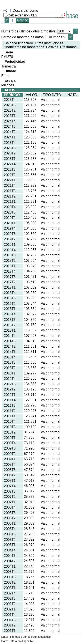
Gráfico (23, 20)
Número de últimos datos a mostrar (28, 31)
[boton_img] (5, 11)
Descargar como (25, 10)
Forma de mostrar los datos (22, 37)
